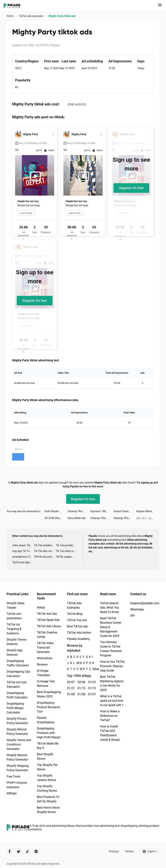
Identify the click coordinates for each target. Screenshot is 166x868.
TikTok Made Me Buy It (48, 746)
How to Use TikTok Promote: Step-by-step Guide (112, 666)
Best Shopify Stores (45, 756)
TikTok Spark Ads (48, 620)
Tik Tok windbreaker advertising (45, 545)
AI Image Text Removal (46, 684)
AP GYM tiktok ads (55, 518)
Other (92, 669)
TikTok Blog (75, 614)
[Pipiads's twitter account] (18, 851)
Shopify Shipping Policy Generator (18, 768)
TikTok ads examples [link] (31, 16)
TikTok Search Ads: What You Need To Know (110, 608)
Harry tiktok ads (76, 518)
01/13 (81, 688)
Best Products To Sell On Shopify (48, 799)
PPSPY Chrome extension (17, 785)
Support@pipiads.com (145, 603)
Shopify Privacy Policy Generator (17, 721)
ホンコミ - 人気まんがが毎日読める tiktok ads (148, 518)
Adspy (41, 607)
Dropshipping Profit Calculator (17, 695)
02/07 (70, 682)
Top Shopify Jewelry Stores (47, 778)
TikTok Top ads (77, 620)
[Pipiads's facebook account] (10, 851)
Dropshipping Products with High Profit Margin (49, 733)
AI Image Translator (43, 673)
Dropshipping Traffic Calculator (18, 663)
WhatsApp (137, 609)
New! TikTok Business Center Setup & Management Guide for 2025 (111, 627)
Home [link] (10, 16)
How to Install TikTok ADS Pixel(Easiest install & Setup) (110, 733)
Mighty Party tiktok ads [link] (62, 16)
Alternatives (45, 658)
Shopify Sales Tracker (15, 605)
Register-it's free (131, 188)
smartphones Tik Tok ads (23, 557)
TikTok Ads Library (49, 626)
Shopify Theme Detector (16, 642)
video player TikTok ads (23, 545)
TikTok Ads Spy (47, 614)
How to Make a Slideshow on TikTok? (110, 716)
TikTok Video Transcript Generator (45, 648)
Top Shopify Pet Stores (47, 767)
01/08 (81, 694)
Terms (129, 851)
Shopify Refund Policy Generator (17, 732)
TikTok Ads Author (79, 633)
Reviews (42, 664)
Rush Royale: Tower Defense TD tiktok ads (56, 511)
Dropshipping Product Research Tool (48, 707)
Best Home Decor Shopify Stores (48, 810)
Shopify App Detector (15, 652)
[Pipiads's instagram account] (36, 851)
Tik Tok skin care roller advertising (45, 551)
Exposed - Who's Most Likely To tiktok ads (102, 511)
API (133, 616)
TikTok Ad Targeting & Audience (14, 629)
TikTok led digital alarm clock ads (23, 562)
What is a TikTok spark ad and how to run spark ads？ (112, 701)
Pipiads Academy (78, 639)
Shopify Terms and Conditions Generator (19, 744)
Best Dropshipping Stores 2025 (49, 694)
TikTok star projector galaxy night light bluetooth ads (45, 557)
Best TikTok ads (77, 626)
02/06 (81, 682)
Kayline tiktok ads (146, 511)
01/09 (70, 694)
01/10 (91, 688)
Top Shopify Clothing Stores (47, 788)
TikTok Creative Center (47, 635)
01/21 (70, 688)
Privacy (114, 851)
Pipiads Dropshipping (46, 720)
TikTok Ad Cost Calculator (17, 684)
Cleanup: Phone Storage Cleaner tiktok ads (79, 511)
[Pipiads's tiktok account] (27, 851)
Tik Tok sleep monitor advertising (67, 551)
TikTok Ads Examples (74, 605)
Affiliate (12, 793)
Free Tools (13, 776)
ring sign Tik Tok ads (23, 551)
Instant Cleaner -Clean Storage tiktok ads (125, 511)
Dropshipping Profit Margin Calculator (15, 708)
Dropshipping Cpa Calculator (18, 674)
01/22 (91, 682)
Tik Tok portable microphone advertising (67, 545)
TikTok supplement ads (67, 557)
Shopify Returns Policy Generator (17, 757)
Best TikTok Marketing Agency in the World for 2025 (112, 683)
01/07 (91, 694)
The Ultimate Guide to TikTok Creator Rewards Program (111, 649)
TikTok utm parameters (14, 616)
